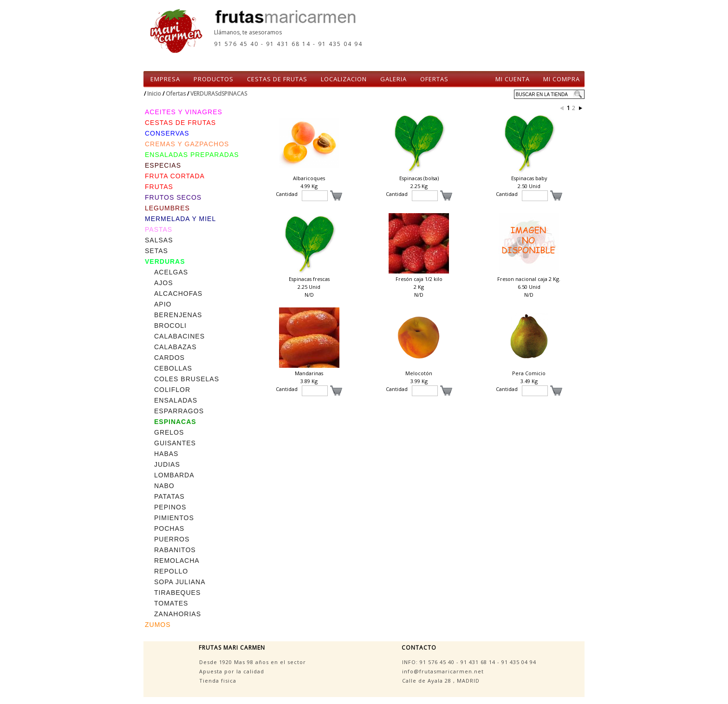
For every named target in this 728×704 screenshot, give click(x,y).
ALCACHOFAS (178, 293)
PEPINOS (170, 507)
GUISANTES (175, 443)
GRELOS (169, 432)
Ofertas (176, 94)
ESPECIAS (163, 165)
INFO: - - (469, 662)
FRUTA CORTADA (175, 176)
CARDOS (169, 358)
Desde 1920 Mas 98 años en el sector (253, 662)
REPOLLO (171, 571)
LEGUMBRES (167, 208)
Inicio (154, 94)
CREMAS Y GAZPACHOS (187, 144)
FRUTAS (159, 187)
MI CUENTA (513, 79)
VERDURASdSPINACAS (219, 94)
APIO (163, 304)
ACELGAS (171, 272)
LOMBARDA (174, 475)
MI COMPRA (562, 79)
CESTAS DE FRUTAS (277, 79)
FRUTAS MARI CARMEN (232, 648)
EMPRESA (165, 79)
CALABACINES (179, 336)
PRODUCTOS (214, 79)
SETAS (156, 251)
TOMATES (171, 603)
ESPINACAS (175, 422)
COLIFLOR (172, 390)
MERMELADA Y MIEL (180, 219)
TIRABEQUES (177, 593)
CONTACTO (419, 648)
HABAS (166, 454)
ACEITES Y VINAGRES (184, 112)
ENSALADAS (176, 400)
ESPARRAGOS (179, 411)
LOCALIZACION (344, 79)
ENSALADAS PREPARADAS (192, 155)
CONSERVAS (167, 133)
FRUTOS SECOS (173, 197)
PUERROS (172, 539)
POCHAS (169, 528)
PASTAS (159, 229)
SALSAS (159, 240)
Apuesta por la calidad (232, 671)
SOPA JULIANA (180, 582)
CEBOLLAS (173, 368)
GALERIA (393, 79)
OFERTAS (434, 79)
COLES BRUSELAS (187, 379)
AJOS (164, 283)
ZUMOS (158, 625)
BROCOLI (170, 326)
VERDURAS (165, 261)
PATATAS (169, 496)
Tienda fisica (218, 681)
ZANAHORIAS (178, 614)
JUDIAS (167, 464)
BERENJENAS (178, 315)
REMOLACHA (177, 561)
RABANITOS (175, 550)
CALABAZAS (175, 347)
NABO (164, 486)
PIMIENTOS (174, 518)
